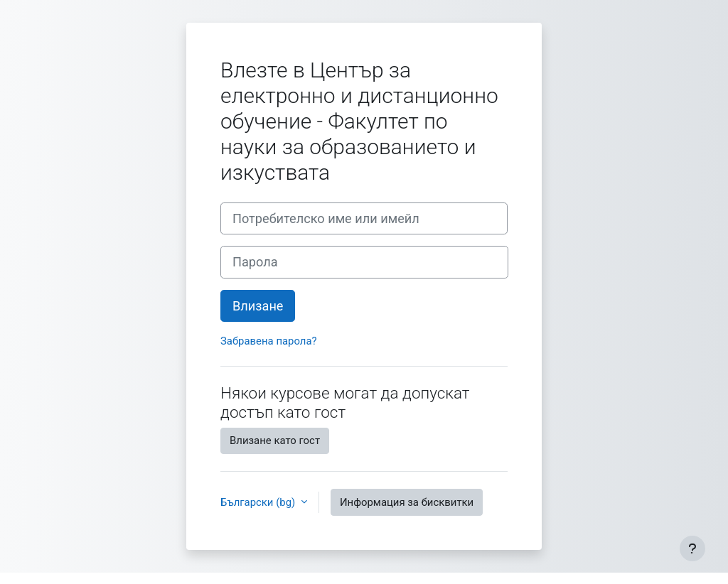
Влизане (258, 306)
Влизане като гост (275, 440)
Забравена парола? (269, 341)
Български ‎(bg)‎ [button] (259, 502)
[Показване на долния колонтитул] (692, 548)
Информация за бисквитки (407, 502)
